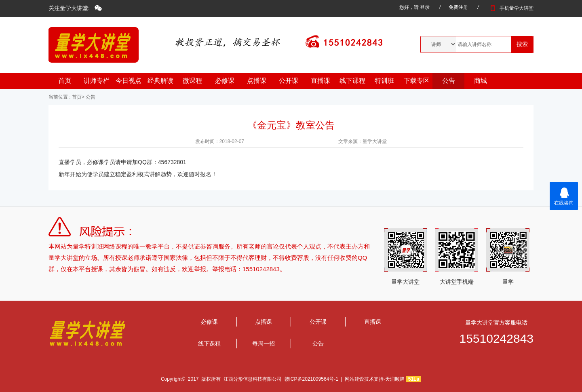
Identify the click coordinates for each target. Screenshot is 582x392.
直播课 (321, 81)
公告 (449, 81)
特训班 (384, 81)
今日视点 (129, 81)
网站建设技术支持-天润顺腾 (375, 379)
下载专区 (417, 81)
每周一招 (264, 344)
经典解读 (160, 81)
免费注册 (458, 7)
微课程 (192, 81)
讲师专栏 (97, 81)
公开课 (289, 81)
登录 (425, 7)
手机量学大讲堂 (511, 8)
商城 (481, 81)
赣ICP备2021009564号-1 (311, 379)
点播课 (257, 81)
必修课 (225, 81)
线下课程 (352, 81)
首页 (65, 81)
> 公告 (89, 97)
